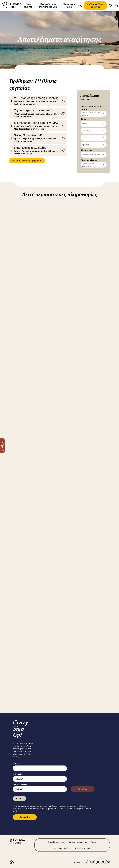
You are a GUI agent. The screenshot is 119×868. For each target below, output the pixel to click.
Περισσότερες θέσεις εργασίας (27, 161)
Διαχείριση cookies (62, 848)
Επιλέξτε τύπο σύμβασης (88, 165)
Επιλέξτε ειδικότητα (91, 155)
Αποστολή (25, 817)
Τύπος (93, 842)
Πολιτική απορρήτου (77, 842)
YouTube (108, 862)
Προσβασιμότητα (56, 842)
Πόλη (84, 138)
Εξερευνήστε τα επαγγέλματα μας (48, 5)
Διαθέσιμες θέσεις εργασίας (95, 5)
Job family (18, 774)
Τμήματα (86, 145)
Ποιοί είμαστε (28, 5)
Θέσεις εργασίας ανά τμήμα (92, 114)
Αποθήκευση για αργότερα (64, 101)
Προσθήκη (83, 789)
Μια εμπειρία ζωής (69, 5)
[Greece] (116, 6)
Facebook (98, 862)
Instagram (93, 862)
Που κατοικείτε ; (20, 784)
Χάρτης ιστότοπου (83, 848)
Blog (80, 5)
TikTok (89, 862)
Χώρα (85, 124)
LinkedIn (103, 862)
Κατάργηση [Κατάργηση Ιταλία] (24, 798)
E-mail (16, 764)
